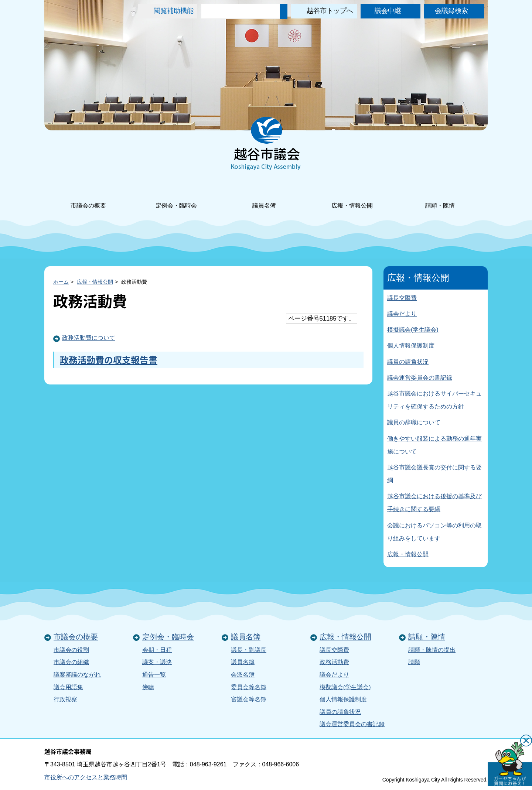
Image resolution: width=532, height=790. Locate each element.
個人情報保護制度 (411, 346)
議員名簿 (264, 196)
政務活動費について (89, 338)
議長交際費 (402, 298)
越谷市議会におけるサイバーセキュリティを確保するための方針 (434, 400)
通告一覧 (154, 675)
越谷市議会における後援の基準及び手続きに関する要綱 (434, 503)
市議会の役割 (71, 650)
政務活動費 (334, 662)
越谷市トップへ (330, 11)
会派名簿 (243, 675)
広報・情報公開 (352, 196)
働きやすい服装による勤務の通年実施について (434, 445)
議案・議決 (157, 662)
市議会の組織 (71, 662)
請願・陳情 (440, 196)
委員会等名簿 (249, 687)
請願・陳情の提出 (432, 650)
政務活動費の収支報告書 (109, 360)
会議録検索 (451, 11)
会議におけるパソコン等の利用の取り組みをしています (434, 532)
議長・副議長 (249, 650)
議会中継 (388, 11)
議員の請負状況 (408, 362)
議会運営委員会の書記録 (420, 378)
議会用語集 (68, 687)
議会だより (402, 314)
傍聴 (148, 687)
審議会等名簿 (249, 699)
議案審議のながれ (77, 675)
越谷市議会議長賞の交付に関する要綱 (434, 474)
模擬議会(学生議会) (413, 330)
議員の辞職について (414, 422)
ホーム (61, 282)
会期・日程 (157, 650)
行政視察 (65, 699)
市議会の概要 (88, 196)
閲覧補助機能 (174, 11)
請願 (414, 662)
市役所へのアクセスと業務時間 (86, 777)
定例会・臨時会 (176, 196)
